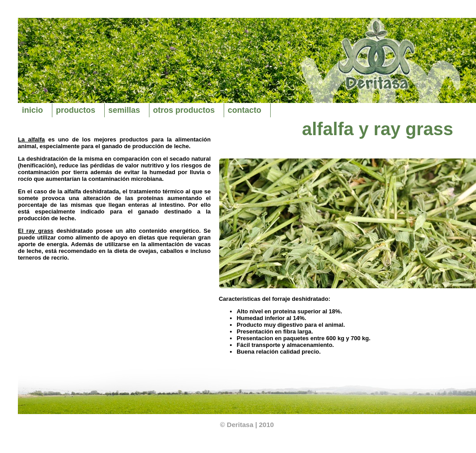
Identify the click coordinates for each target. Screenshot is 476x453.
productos (76, 110)
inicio (32, 110)
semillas (124, 110)
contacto (244, 110)
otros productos (184, 110)
